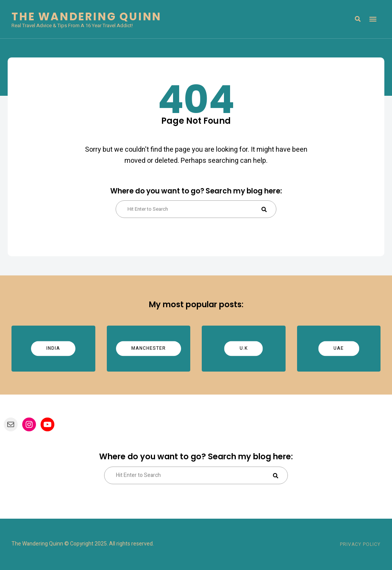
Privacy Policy (360, 544)
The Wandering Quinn (87, 17)
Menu (373, 19)
